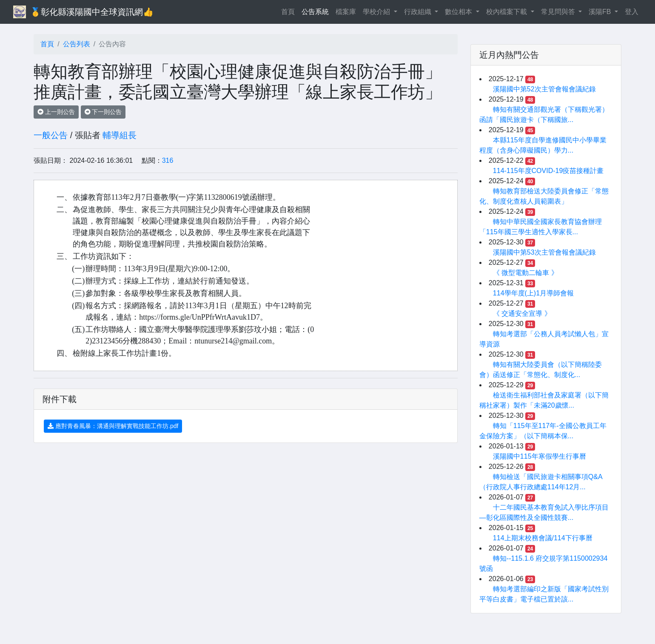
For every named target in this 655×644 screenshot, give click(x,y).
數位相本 (459, 12)
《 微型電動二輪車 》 (525, 273)
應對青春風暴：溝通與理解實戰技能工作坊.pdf (113, 426)
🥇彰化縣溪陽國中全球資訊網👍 (92, 12)
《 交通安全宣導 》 (522, 313)
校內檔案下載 (507, 12)
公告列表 (77, 44)
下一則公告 (103, 112)
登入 (632, 12)
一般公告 (51, 135)
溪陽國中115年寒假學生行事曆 (540, 456)
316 (168, 160)
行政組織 (419, 12)
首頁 (290, 11)
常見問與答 (559, 12)
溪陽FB (601, 12)
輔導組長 (120, 135)
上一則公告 (56, 112)
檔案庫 (346, 12)
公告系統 (315, 12)
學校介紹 (377, 12)
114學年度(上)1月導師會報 (533, 293)
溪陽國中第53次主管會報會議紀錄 (544, 252)
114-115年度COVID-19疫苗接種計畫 (548, 171)
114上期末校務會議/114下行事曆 (543, 538)
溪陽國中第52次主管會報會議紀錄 (544, 89)
